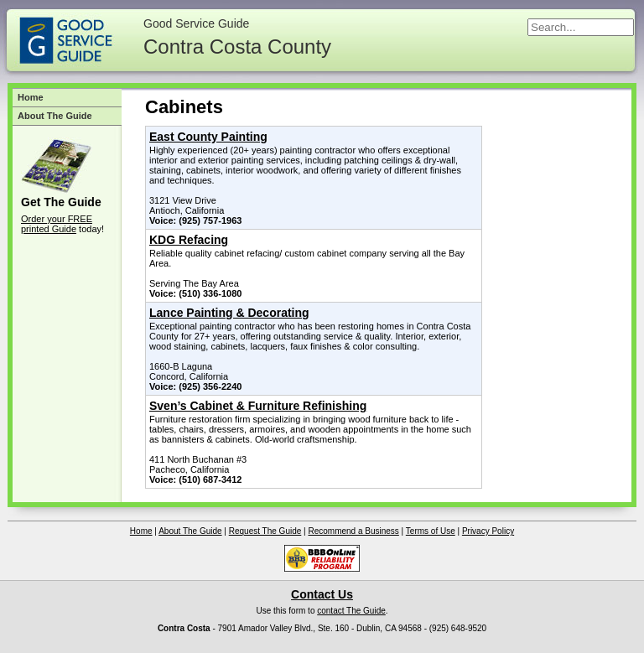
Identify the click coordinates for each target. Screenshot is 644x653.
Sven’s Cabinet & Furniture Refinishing (258, 406)
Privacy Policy (488, 531)
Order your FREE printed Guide (57, 224)
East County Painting (208, 137)
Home (31, 97)
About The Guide (55, 116)
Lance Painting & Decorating (229, 313)
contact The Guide (351, 611)
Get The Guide (61, 202)
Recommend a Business (353, 531)
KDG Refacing (189, 240)
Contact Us (322, 594)
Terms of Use (431, 531)
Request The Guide (265, 531)
